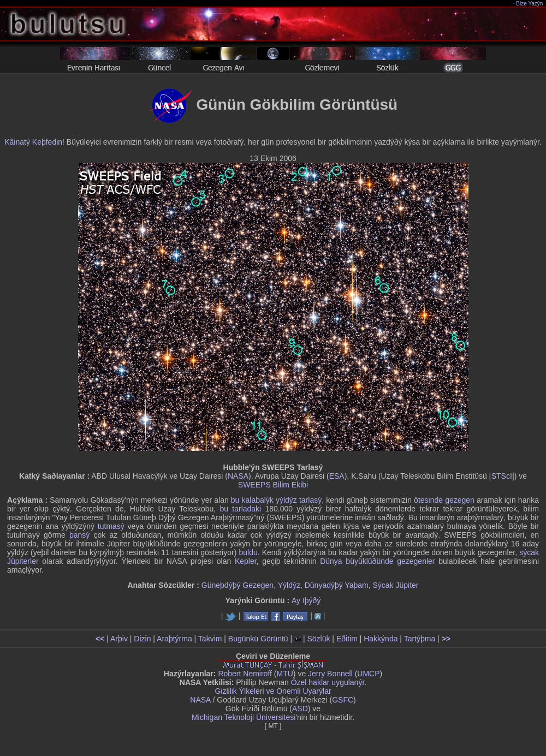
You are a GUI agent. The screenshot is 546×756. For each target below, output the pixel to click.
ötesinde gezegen (444, 500)
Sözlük (318, 639)
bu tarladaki (240, 509)
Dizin (142, 639)
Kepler (246, 561)
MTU (285, 674)
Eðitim (347, 639)
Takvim (210, 639)
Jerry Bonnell (330, 674)
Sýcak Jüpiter (395, 585)
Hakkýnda (381, 639)
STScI (502, 476)
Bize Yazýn (530, 4)
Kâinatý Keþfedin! (34, 142)
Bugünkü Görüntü (258, 639)
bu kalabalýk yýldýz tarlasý (276, 500)
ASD (300, 709)
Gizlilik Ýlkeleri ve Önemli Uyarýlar (273, 691)
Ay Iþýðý (306, 600)
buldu (248, 552)
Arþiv (119, 639)
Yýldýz (289, 585)
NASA (238, 476)
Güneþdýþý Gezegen (238, 585)
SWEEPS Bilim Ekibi (273, 485)
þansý (79, 535)
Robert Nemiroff (245, 674)
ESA (337, 476)
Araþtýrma (174, 639)
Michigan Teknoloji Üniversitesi (244, 717)
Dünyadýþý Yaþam (337, 585)
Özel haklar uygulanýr (328, 682)
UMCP (368, 674)
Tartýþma (420, 639)
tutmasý (111, 526)
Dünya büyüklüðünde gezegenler (377, 561)
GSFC (343, 700)
